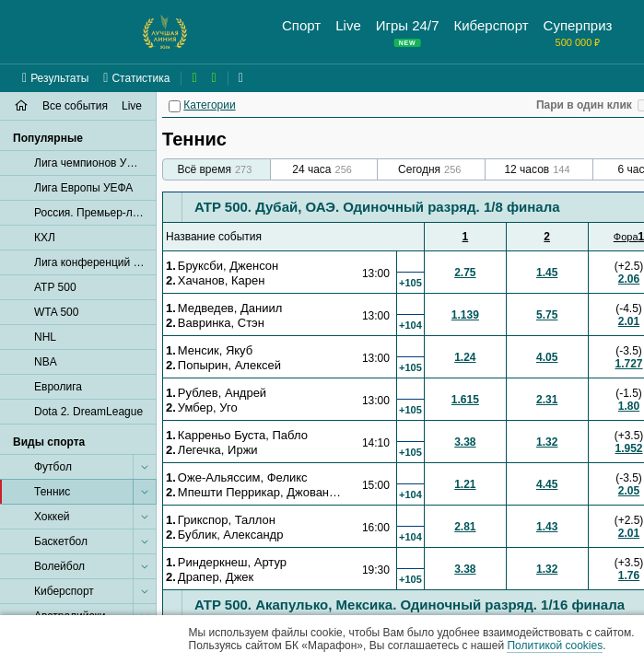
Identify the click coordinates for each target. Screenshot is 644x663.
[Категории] (175, 106)
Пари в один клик (584, 105)
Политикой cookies (555, 646)
